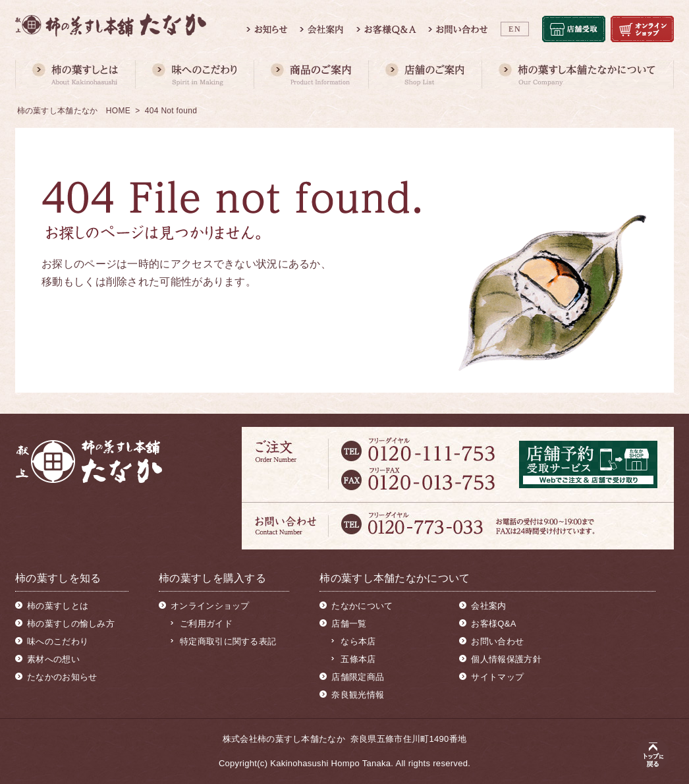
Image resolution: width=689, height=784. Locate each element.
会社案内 (488, 606)
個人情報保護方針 (506, 659)
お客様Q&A (493, 624)
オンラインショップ (210, 606)
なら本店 (358, 641)
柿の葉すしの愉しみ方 (71, 624)
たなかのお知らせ (62, 677)
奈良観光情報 (358, 695)
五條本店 (358, 659)
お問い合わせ (497, 641)
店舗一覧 (349, 624)
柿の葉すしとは (58, 606)
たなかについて (362, 606)
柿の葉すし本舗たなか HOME (74, 111)
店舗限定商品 (358, 677)
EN (515, 29)
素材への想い (53, 659)
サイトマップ (497, 677)
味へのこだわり (58, 641)
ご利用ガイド (206, 624)
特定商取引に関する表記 (228, 641)
